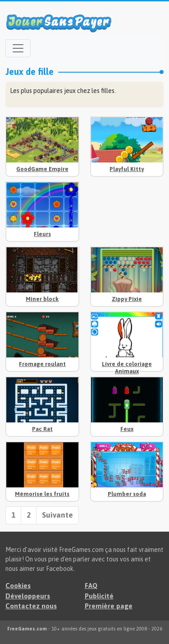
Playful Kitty (127, 169)
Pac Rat (42, 429)
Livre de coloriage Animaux (127, 368)
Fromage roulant (42, 364)
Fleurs (42, 234)
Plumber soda (127, 494)
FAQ (91, 586)
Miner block (42, 299)
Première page (109, 606)
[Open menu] (18, 48)
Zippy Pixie (127, 299)
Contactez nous (31, 606)
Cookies (18, 586)
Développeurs (28, 596)
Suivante (57, 515)
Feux (127, 429)
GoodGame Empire (42, 169)
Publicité (99, 596)
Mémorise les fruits (42, 494)
